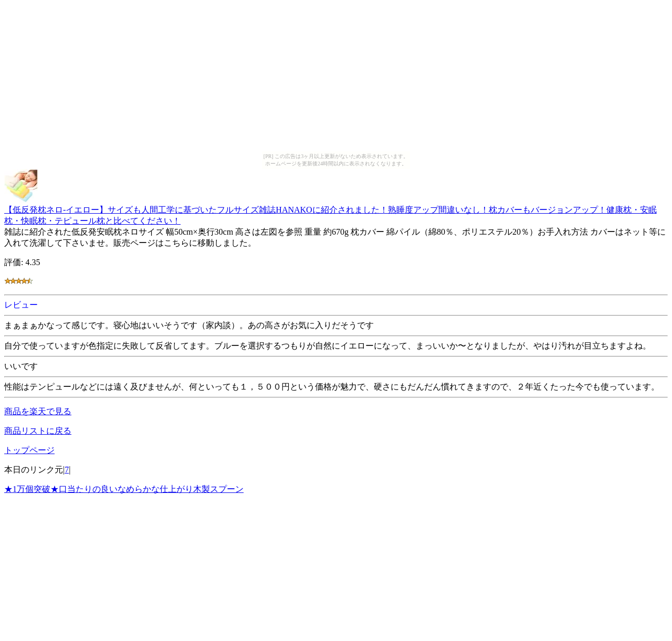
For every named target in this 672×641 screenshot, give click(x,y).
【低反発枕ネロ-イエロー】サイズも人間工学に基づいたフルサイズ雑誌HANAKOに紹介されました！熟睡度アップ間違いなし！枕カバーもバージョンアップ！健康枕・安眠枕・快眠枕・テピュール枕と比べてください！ (330, 210)
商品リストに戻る (38, 431)
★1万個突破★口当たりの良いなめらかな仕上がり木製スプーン (124, 489)
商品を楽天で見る (38, 411)
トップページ (29, 450)
